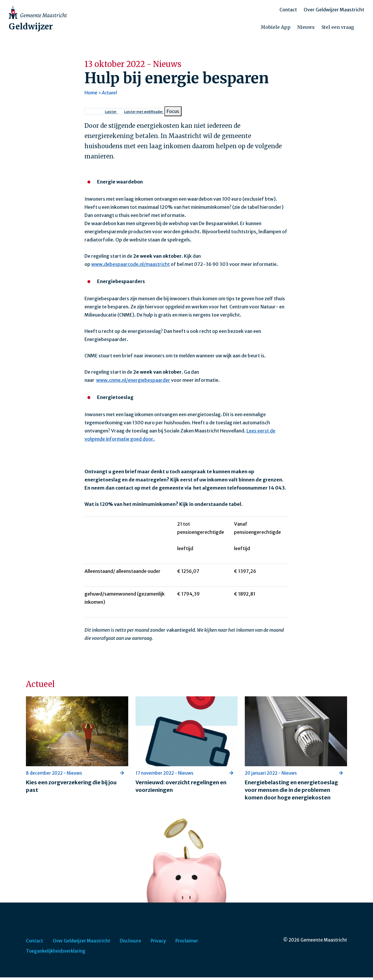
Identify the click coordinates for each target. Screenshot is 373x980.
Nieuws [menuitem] (306, 29)
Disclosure (130, 943)
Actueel (109, 95)
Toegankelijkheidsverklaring (56, 954)
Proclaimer (187, 943)
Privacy (158, 943)
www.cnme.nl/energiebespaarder (133, 383)
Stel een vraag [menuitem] (338, 29)
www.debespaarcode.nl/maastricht (131, 267)
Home (91, 95)
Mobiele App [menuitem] (276, 29)
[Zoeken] (364, 29)
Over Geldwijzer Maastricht (334, 11)
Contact (288, 11)
